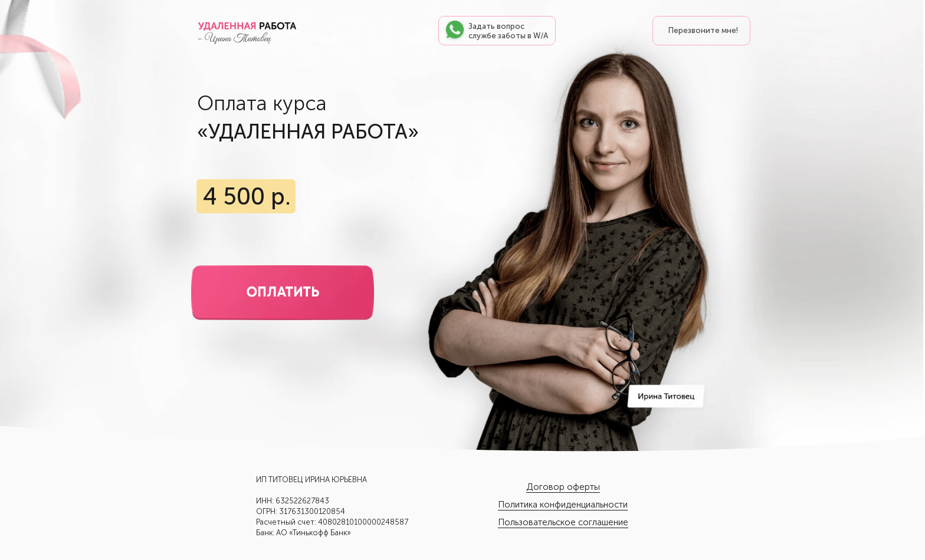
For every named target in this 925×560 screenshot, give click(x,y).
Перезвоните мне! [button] (703, 30)
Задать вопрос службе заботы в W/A (508, 31)
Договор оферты (563, 487)
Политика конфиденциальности (563, 505)
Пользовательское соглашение (563, 522)
